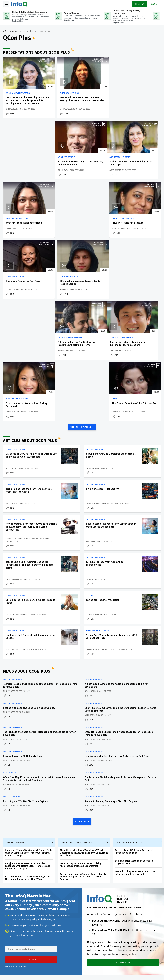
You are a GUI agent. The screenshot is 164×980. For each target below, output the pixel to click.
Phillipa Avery (93, 349)
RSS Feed (34, 38)
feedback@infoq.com (13, 964)
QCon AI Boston (59, 868)
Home (7, 864)
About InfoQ (10, 912)
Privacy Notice (117, 969)
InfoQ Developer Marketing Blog (12, 933)
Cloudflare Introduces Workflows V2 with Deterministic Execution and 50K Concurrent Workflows (84, 734)
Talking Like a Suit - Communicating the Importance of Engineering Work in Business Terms (30, 446)
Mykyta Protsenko (15, 349)
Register (139, 4)
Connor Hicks (93, 530)
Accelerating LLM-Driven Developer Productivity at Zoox (134, 732)
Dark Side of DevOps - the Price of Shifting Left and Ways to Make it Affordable (32, 336)
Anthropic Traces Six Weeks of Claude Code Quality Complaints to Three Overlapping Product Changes (29, 734)
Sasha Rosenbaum (122, 293)
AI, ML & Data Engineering (18, 93)
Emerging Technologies (98, 512)
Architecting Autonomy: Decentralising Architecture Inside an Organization (81, 745)
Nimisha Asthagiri (122, 170)
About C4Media (12, 917)
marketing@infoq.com (14, 973)
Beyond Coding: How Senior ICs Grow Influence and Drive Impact (135, 754)
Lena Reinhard (26, 530)
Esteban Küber (66, 231)
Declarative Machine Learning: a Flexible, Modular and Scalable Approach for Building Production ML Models (28, 101)
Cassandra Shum (68, 293)
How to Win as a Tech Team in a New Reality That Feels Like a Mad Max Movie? (81, 99)
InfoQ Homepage (11, 31)
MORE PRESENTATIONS (81, 308)
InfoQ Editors (11, 907)
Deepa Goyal (65, 170)
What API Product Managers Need (77, 162)
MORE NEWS (81, 702)
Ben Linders (12, 530)
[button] (31, 841)
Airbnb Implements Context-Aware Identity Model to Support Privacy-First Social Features (83, 757)
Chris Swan (119, 109)
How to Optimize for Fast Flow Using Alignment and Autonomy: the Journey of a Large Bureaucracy (31, 408)
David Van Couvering (17, 460)
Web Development (121, 93)
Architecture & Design (17, 157)
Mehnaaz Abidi (66, 109)
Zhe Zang (10, 293)
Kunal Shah (119, 231)
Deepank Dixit (108, 384)
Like (12, 114)
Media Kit (9, 922)
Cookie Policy (154, 969)
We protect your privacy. (16, 847)
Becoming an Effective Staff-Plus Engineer (26, 682)
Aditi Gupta (12, 170)
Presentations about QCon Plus (37, 52)
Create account (8, 872)
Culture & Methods (68, 93)
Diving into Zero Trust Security (103, 370)
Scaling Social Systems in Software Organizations (134, 743)
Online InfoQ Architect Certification (57, 879)
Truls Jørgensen (14, 420)
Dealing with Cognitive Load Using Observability (29, 589)
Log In (8, 880)
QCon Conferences (10, 888)
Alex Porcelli (93, 422)
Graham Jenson (94, 495)
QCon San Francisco (61, 903)
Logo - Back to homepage (20, 4)
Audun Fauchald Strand (36, 420)
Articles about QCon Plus (30, 322)
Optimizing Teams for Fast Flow (23, 223)
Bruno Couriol (109, 530)
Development (10, 653)
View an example (57, 790)
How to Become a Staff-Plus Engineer (23, 637)
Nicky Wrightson (15, 384)
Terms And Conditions (136, 969)
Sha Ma (90, 460)
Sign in (154, 4)
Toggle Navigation (6, 4)
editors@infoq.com (83, 964)
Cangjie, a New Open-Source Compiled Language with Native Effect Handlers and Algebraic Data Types (28, 747)
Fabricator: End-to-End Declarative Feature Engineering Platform (132, 224)
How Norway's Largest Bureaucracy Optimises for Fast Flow (117, 637)
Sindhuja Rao (93, 384)
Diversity (8, 943)
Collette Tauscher (15, 231)
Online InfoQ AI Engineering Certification (59, 892)
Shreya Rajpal (13, 109)
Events (7, 896)
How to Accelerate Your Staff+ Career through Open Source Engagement (111, 406)
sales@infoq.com (47, 964)
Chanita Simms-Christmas (19, 495)
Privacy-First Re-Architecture (129, 162)
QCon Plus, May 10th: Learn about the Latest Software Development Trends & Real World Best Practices (40, 659)
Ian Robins (90, 596)
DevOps (116, 280)
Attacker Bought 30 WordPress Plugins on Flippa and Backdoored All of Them (28, 759)
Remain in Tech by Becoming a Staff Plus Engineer (111, 682)
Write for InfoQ (12, 901)
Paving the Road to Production (103, 481)
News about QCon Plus (27, 553)
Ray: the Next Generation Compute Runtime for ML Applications (25, 286)
